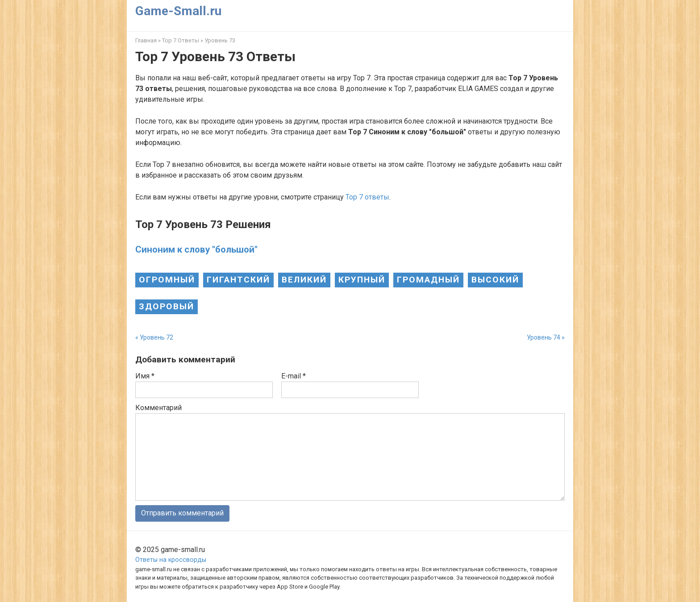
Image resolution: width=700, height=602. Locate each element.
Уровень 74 (544, 337)
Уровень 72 (156, 337)
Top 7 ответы (367, 197)
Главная (146, 40)
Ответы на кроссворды (171, 560)
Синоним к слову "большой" (196, 249)
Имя (145, 376)
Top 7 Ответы (181, 40)
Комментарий (158, 408)
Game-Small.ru (178, 11)
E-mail (294, 376)
